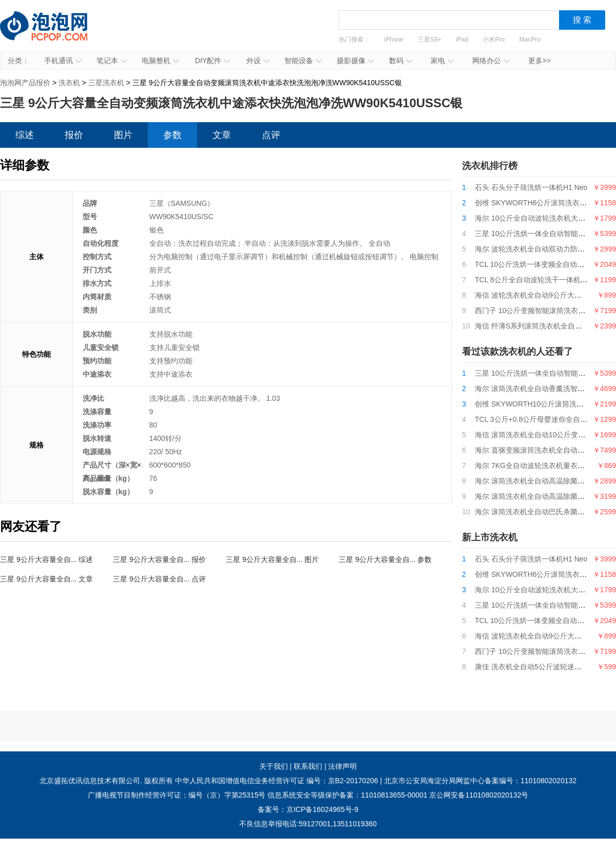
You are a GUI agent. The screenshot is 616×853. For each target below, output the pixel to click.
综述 (25, 135)
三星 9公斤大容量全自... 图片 (272, 559)
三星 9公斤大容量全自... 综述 (46, 559)
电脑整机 (160, 61)
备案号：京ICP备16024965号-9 (308, 809)
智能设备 (303, 61)
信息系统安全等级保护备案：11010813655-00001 (347, 795)
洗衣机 (69, 83)
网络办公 (491, 61)
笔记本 (112, 61)
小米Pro (494, 40)
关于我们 (274, 766)
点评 (271, 135)
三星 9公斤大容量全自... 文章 (46, 579)
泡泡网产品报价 (54, 33)
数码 (401, 61)
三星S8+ (430, 40)
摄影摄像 (355, 61)
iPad (462, 40)
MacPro (530, 40)
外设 (258, 61)
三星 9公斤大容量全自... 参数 (385, 559)
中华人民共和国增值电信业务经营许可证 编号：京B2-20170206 (277, 781)
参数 (172, 135)
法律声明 (342, 766)
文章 (222, 135)
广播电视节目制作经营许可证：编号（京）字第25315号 (177, 795)
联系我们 (308, 766)
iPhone (393, 40)
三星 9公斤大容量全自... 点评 (159, 579)
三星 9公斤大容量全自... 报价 (159, 559)
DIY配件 (213, 61)
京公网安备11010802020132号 (479, 795)
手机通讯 (63, 61)
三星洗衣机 (106, 83)
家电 (442, 61)
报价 (74, 135)
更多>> (540, 61)
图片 (123, 135)
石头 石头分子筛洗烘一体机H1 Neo (531, 187)
